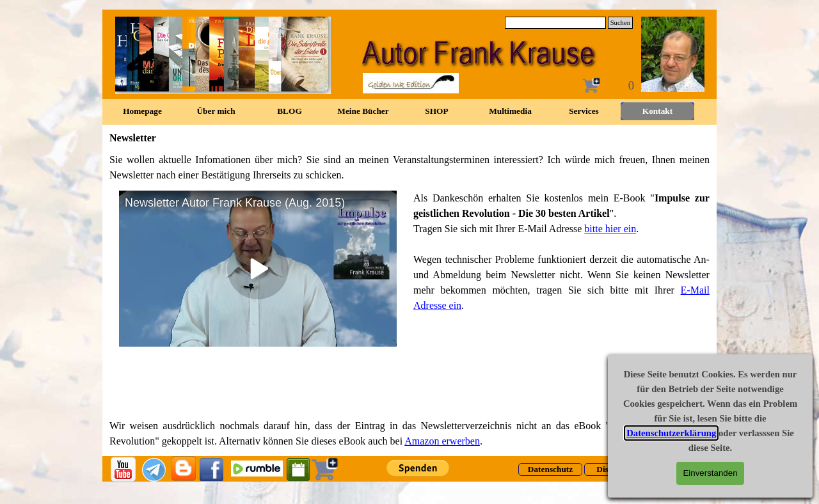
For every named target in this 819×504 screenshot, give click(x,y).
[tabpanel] (409, 168)
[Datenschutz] (550, 469)
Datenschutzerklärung (671, 433)
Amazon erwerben (442, 441)
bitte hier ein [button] (610, 229)
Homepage (142, 111)
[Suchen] (555, 23)
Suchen (620, 23)
